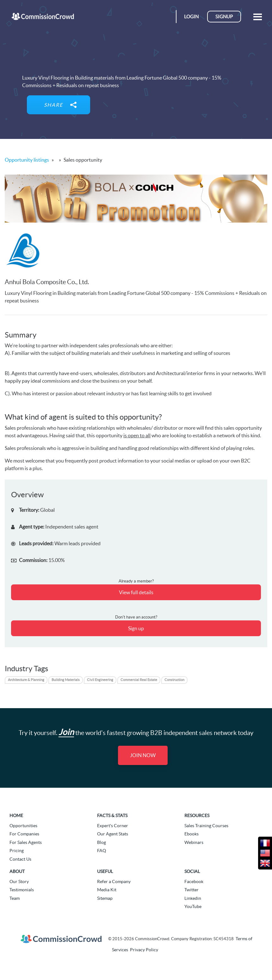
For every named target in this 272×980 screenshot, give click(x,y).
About (17, 871)
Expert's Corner (113, 826)
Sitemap (105, 898)
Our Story (19, 881)
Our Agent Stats (113, 834)
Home (16, 816)
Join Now (143, 755)
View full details (136, 592)
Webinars (194, 842)
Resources (197, 816)
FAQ (102, 851)
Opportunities (23, 826)
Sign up (136, 628)
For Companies (24, 834)
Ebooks (192, 834)
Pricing (17, 851)
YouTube (193, 906)
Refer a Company (114, 881)
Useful (105, 871)
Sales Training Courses (206, 826)
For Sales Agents (26, 842)
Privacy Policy (144, 950)
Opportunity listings (27, 160)
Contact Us (20, 859)
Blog (102, 842)
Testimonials (22, 890)
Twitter (192, 890)
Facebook (194, 881)
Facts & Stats (112, 816)
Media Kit (107, 890)
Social (192, 871)
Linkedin (193, 898)
